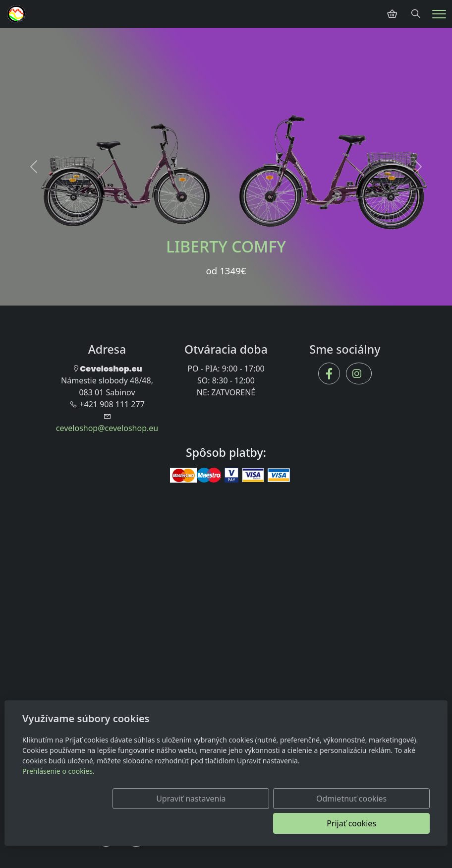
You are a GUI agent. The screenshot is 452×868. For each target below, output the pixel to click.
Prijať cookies (382, 823)
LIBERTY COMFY (226, 246)
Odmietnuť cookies (283, 823)
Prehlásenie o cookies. (58, 796)
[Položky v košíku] (392, 14)
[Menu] (439, 14)
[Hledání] (416, 14)
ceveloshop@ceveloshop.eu (107, 428)
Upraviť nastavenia (184, 823)
